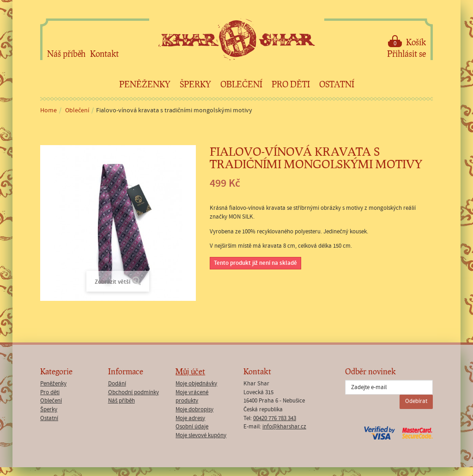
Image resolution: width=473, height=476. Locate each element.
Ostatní (337, 84)
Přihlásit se (406, 54)
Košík (407, 41)
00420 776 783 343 (275, 418)
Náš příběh (66, 54)
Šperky (195, 84)
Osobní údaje (192, 427)
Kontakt (104, 54)
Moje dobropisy (194, 410)
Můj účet (190, 371)
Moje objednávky (196, 384)
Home (49, 110)
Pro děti (291, 84)
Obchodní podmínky (133, 393)
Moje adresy (190, 418)
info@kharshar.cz (284, 427)
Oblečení (241, 84)
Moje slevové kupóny (201, 436)
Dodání (117, 384)
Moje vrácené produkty (192, 397)
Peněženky (145, 84)
